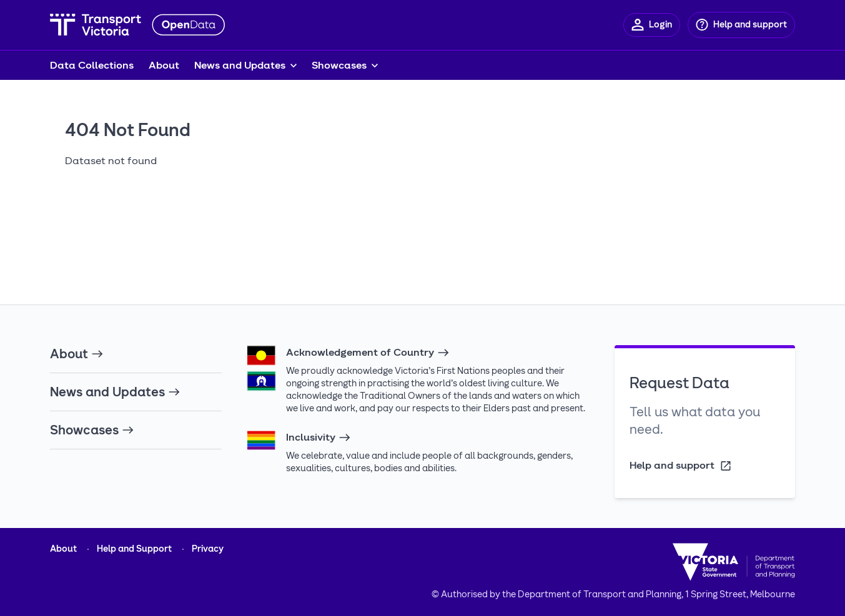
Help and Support (134, 549)
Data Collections (92, 65)
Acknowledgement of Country (368, 353)
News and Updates (115, 392)
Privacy (208, 549)
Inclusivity (319, 438)
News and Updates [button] (240, 65)
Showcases (92, 430)
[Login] (652, 25)
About (164, 65)
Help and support (681, 466)
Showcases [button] (339, 65)
